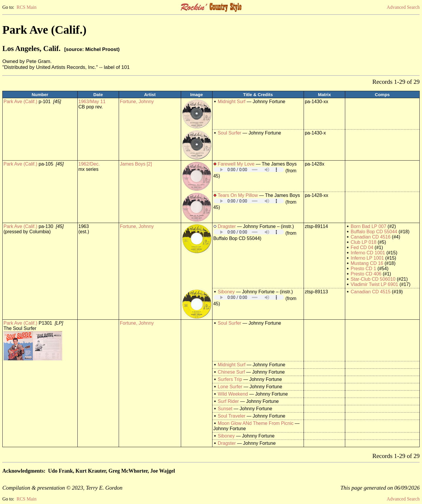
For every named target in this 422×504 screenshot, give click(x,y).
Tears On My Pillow (238, 195)
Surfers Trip (230, 379)
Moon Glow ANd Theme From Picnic (256, 423)
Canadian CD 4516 (371, 237)
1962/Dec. (89, 164)
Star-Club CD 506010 (373, 279)
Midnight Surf (232, 102)
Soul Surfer (229, 133)
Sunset (225, 409)
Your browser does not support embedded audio (249, 170)
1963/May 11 (92, 102)
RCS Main (26, 7)
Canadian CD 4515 (371, 292)
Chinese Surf (231, 372)
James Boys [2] (136, 164)
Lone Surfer (230, 387)
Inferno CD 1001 (368, 253)
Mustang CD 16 (367, 263)
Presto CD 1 (364, 269)
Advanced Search (403, 7)
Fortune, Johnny (137, 102)
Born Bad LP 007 (369, 226)
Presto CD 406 (366, 274)
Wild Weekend (233, 394)
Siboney (226, 292)
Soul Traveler (232, 416)
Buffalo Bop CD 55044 (374, 232)
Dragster (227, 226)
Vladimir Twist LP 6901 (375, 284)
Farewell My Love (236, 164)
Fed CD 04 (362, 247)
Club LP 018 (364, 242)
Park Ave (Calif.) (20, 102)
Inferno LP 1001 (367, 258)
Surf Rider (228, 401)
